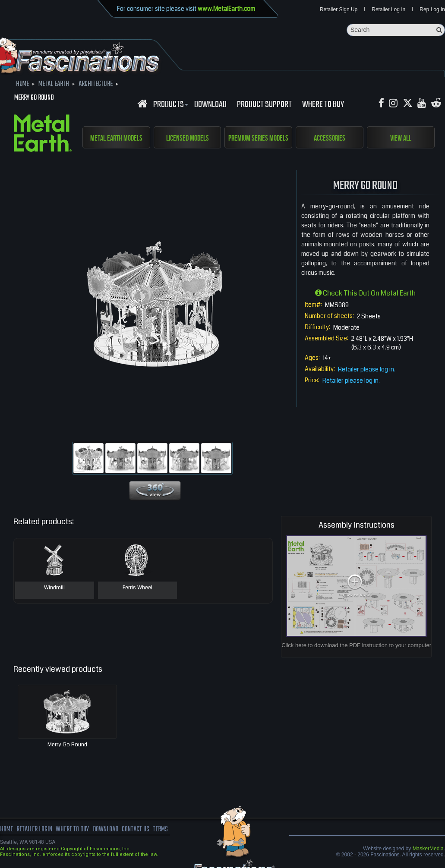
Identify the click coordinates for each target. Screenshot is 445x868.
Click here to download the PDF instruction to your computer (356, 645)
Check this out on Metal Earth (365, 293)
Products (170, 105)
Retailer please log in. (367, 369)
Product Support (264, 105)
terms (163, 830)
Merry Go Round (67, 745)
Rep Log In (432, 9)
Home (6, 830)
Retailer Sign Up (339, 9)
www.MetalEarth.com (226, 9)
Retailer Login (34, 830)
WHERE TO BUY (323, 105)
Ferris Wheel (137, 588)
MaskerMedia (428, 849)
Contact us (137, 830)
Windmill (54, 588)
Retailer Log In (388, 9)
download (210, 105)
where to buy (73, 830)
